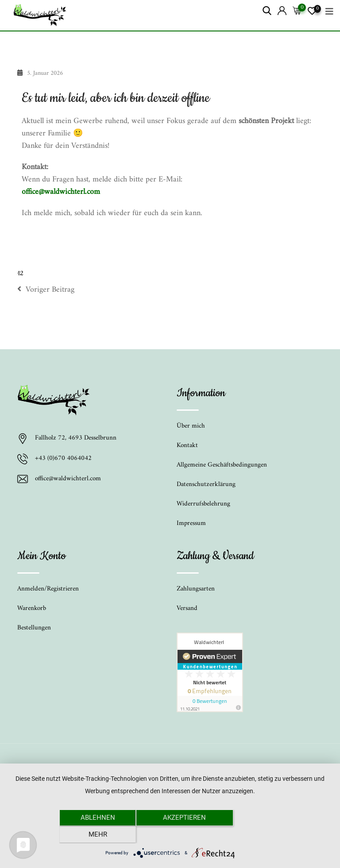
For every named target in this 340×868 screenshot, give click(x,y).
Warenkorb (32, 608)
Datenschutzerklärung (206, 484)
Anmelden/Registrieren (48, 589)
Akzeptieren (170, 835)
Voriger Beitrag (46, 290)
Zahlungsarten (196, 589)
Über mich (191, 426)
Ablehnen (93, 835)
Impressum (191, 523)
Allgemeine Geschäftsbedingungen (222, 465)
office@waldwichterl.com (61, 192)
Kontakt (187, 446)
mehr (247, 835)
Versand (187, 608)
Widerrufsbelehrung (203, 504)
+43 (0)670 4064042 (63, 459)
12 (20, 274)
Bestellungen (34, 628)
